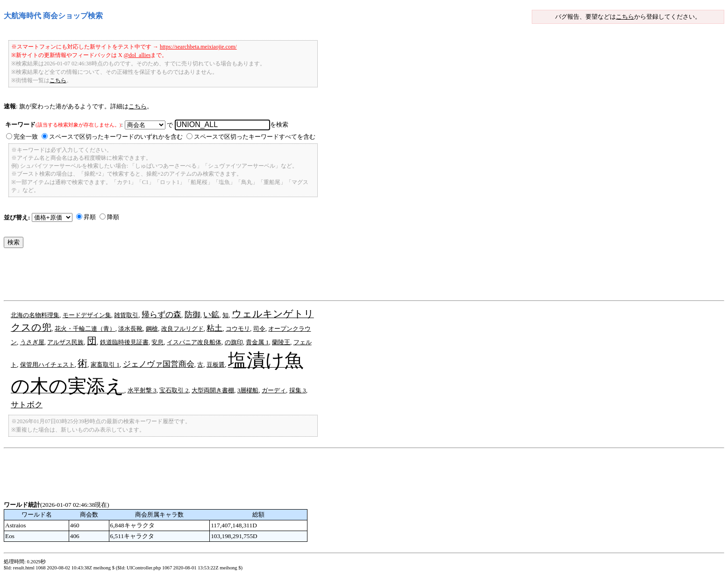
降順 (113, 217)
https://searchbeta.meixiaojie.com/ (198, 47)
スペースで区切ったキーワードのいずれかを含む (116, 137)
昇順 (90, 217)
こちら (625, 17)
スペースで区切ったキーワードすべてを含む (255, 137)
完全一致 (26, 137)
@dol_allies (137, 55)
